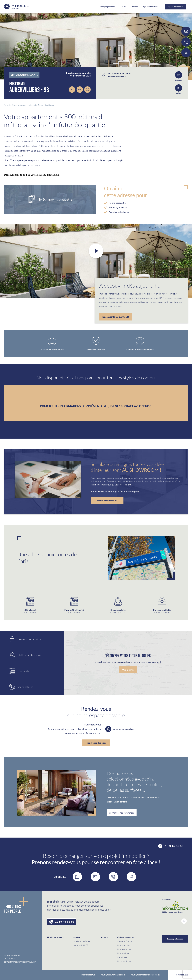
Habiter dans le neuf (82, 941)
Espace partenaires (175, 7)
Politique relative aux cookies (113, 975)
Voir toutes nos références (122, 813)
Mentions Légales (88, 975)
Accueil (7, 105)
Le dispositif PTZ (80, 945)
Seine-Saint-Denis (36, 105)
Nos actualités (124, 945)
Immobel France (125, 941)
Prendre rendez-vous (107, 500)
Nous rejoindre (124, 961)
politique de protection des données (146, 975)
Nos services (123, 953)
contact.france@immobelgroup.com (20, 962)
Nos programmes (108, 7)
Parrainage (122, 957)
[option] (96, 261)
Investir (135, 7)
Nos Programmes (55, 937)
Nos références (124, 949)
